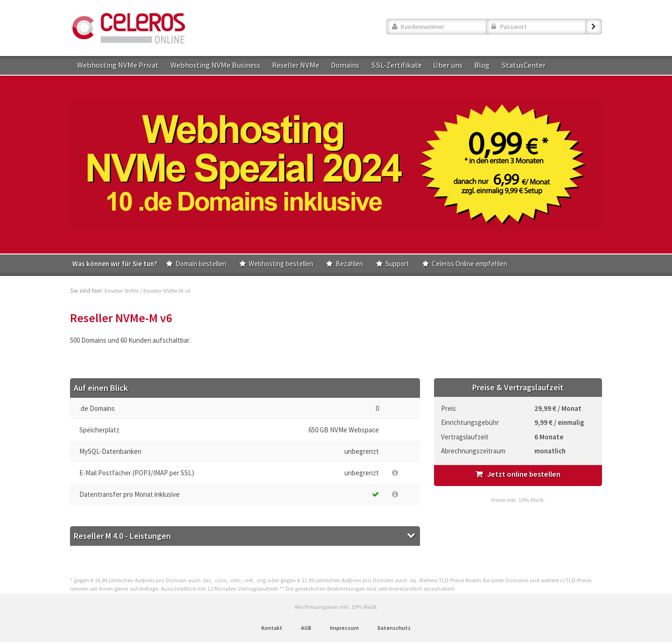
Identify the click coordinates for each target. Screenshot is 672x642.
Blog (482, 65)
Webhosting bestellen (281, 264)
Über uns (448, 65)
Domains (345, 65)
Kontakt (272, 628)
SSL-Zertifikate (396, 65)
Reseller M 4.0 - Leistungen (122, 536)
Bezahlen (349, 264)
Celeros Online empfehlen (469, 264)
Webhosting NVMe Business (215, 65)
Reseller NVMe (296, 65)
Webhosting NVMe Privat (118, 65)
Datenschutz (394, 628)
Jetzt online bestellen (518, 474)
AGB (306, 628)
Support (397, 264)
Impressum (344, 628)
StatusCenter (523, 65)
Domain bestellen (201, 264)
